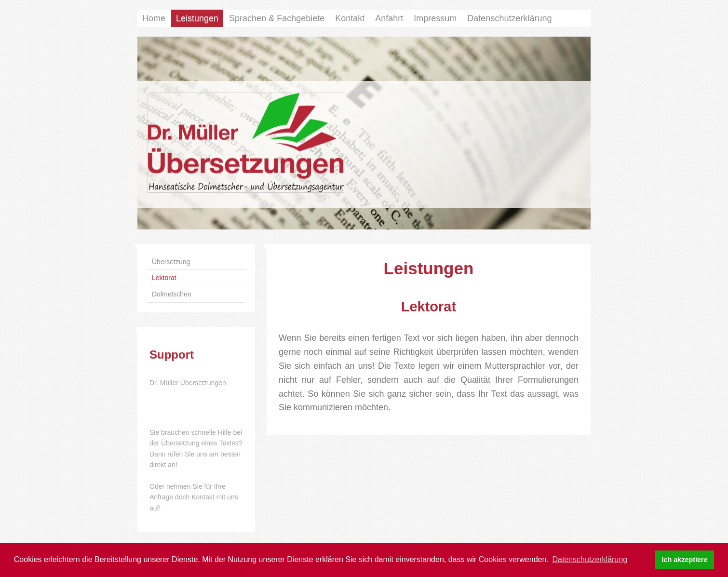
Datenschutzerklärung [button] (590, 559)
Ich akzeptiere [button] (685, 560)
